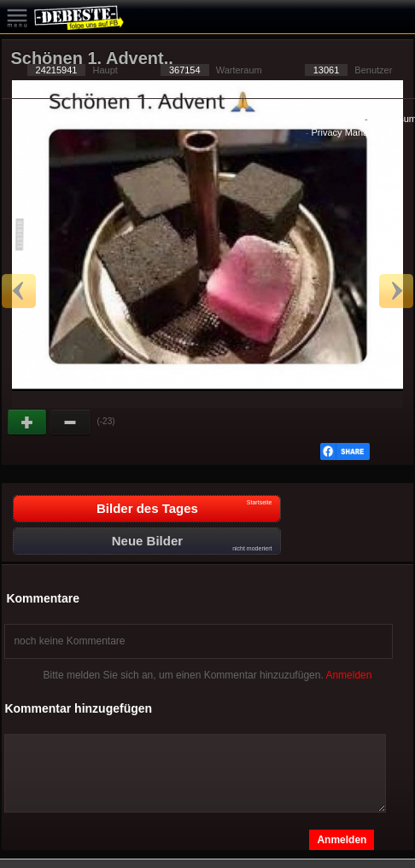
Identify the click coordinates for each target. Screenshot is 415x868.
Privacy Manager (347, 132)
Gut (28, 422)
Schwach (71, 422)
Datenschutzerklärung (316, 119)
